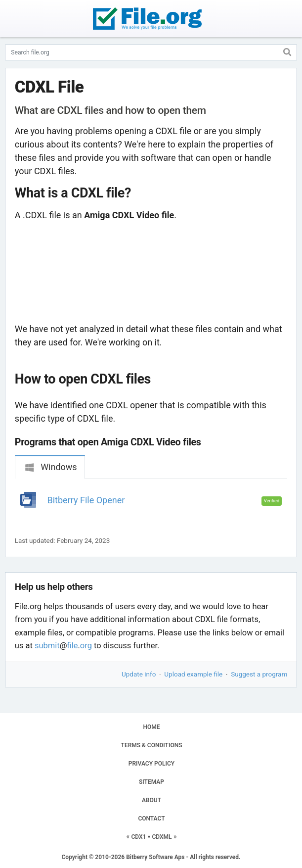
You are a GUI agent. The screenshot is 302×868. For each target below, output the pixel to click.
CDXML (162, 837)
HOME (151, 727)
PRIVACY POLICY (151, 764)
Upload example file (193, 674)
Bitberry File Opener (86, 500)
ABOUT (151, 800)
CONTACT (151, 819)
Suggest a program (259, 674)
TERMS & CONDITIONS (152, 745)
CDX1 (138, 837)
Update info (139, 674)
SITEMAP (151, 782)
